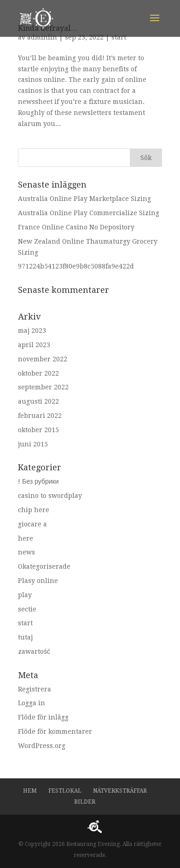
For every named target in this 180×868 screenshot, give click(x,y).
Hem (30, 791)
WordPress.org (42, 746)
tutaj (25, 637)
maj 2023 (32, 331)
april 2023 (34, 345)
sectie (27, 609)
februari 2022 (40, 416)
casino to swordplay (50, 496)
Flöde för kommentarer (55, 731)
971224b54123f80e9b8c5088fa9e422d (76, 266)
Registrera (35, 689)
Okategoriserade (44, 566)
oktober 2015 (38, 430)
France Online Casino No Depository (76, 227)
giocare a (32, 524)
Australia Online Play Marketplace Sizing (84, 199)
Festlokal (65, 791)
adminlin (42, 37)
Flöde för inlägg (43, 717)
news (26, 552)
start (119, 37)
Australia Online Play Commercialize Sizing (89, 213)
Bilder (85, 802)
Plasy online (38, 581)
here (26, 538)
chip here (34, 510)
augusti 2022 (38, 401)
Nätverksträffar (120, 791)
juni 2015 (33, 444)
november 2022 (43, 359)
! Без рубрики (38, 481)
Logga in (32, 703)
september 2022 (43, 387)
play (25, 595)
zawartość (34, 651)
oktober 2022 (38, 373)
